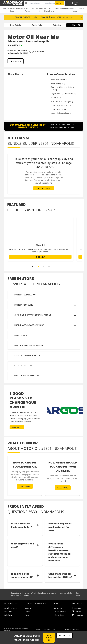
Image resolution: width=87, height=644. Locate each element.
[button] (44, 295)
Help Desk (8, 615)
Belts (70, 8)
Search (59, 3)
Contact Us (8, 612)
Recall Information (11, 608)
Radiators (64, 8)
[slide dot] (38, 266)
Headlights (35, 8)
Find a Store (58, 608)
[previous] (33, 266)
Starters (57, 8)
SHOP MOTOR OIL (49, 638)
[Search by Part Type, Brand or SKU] (42, 3)
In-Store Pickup (59, 615)
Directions (16, 61)
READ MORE (17, 427)
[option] (40, 239)
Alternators (21, 8)
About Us (28, 608)
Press (27, 615)
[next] (55, 266)
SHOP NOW (40, 257)
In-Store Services (59, 612)
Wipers (81, 8)
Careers (28, 612)
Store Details (15, 25)
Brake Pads (37, 25)
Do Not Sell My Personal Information (71, 630)
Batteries (7, 8)
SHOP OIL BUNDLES (44, 188)
